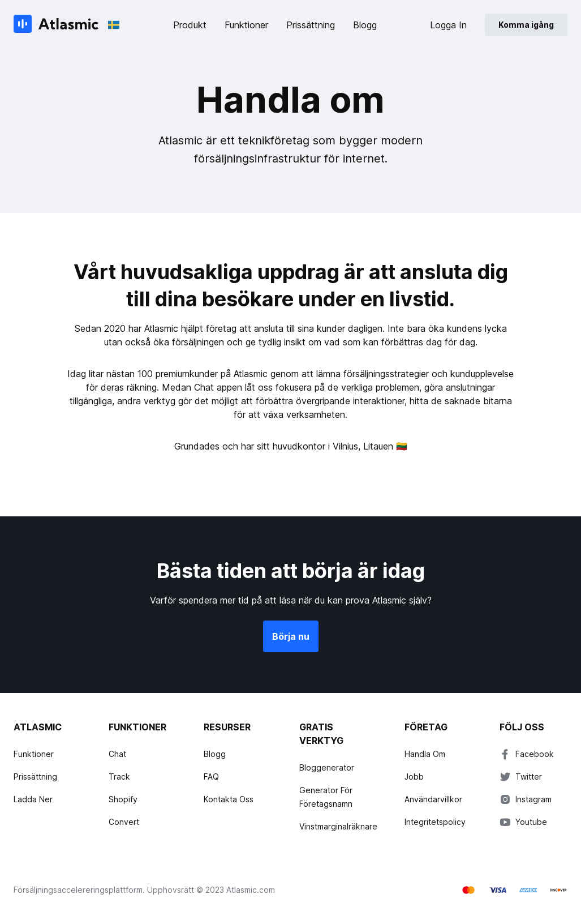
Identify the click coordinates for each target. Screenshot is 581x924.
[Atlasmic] (56, 25)
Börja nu (291, 636)
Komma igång (526, 25)
